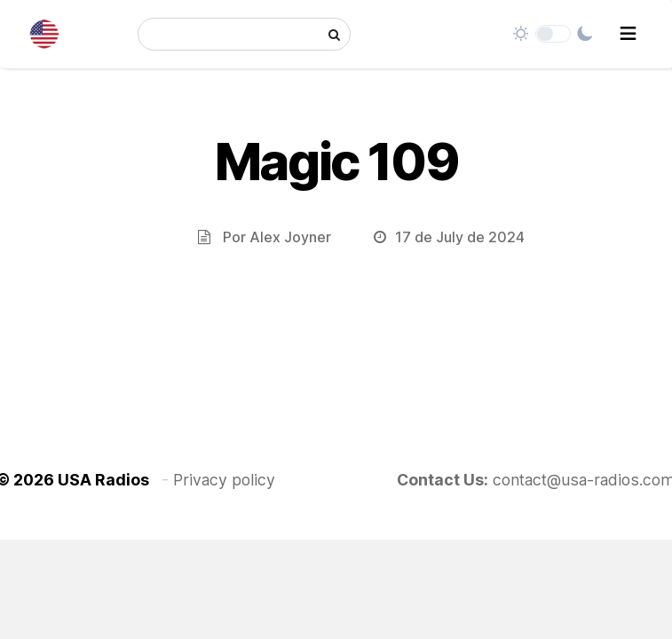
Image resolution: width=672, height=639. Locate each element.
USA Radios (103, 480)
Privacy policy (224, 480)
